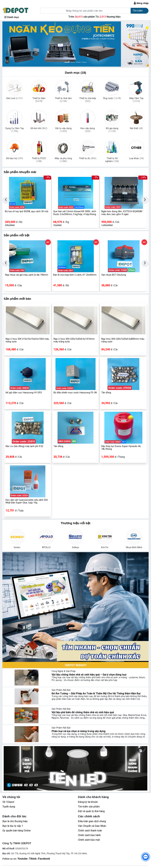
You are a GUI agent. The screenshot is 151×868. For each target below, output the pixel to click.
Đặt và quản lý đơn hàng (91, 811)
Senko (17, 547)
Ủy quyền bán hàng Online (17, 831)
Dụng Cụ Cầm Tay (15, 130)
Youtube (22, 859)
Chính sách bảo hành (89, 835)
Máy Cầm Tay (136, 100)
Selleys (75, 547)
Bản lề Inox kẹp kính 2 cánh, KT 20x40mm (75, 275)
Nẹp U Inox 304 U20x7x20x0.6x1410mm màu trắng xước (74, 340)
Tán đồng (106, 393)
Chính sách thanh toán (90, 831)
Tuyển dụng (9, 807)
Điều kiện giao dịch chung (92, 821)
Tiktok (33, 859)
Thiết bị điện (39, 100)
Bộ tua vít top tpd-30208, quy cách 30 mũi (27, 211)
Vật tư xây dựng (63, 130)
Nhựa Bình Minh (134, 547)
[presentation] (6, 200)
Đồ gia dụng (112, 130)
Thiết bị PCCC (39, 160)
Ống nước (112, 98)
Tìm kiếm (138, 11)
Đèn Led (15, 98)
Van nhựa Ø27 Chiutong (114, 275)
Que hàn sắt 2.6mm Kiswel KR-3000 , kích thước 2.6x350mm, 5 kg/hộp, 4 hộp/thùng (75, 213)
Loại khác (136, 158)
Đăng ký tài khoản (88, 802)
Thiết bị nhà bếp (88, 100)
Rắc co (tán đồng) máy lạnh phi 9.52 (24, 446)
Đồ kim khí (39, 128)
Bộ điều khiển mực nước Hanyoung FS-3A (75, 393)
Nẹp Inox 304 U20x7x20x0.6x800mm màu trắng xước (123, 340)
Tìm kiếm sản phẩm (89, 807)
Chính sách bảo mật (89, 840)
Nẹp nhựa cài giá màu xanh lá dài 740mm (27, 275)
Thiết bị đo (88, 158)
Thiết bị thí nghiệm (112, 160)
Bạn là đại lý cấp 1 (13, 826)
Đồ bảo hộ (15, 158)
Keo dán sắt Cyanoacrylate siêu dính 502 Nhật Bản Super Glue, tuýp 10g (27, 501)
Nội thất (136, 128)
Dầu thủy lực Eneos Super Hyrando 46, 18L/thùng (121, 448)
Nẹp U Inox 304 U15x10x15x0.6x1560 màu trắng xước (27, 340)
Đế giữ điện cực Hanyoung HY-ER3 (24, 393)
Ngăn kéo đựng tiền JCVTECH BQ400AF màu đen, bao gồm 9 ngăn (122, 213)
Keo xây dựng (88, 130)
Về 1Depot (8, 802)
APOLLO (46, 547)
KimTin (105, 547)
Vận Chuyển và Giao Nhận (92, 826)
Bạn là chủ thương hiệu (15, 821)
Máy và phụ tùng (63, 160)
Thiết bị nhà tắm (63, 100)
